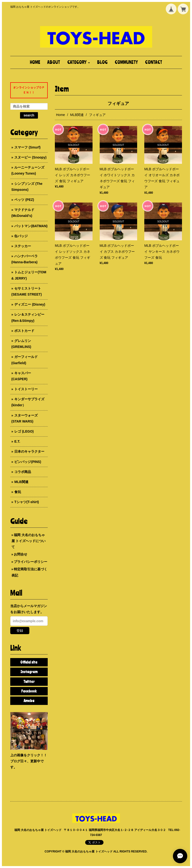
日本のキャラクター (29, 451)
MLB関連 (77, 115)
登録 (20, 631)
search (29, 115)
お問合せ (21, 554)
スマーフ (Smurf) (27, 147)
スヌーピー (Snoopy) (30, 157)
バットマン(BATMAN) (31, 226)
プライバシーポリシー (31, 562)
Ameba (29, 701)
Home (60, 115)
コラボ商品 (23, 472)
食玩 (18, 492)
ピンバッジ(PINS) (28, 462)
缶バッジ (21, 236)
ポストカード (24, 331)
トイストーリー (26, 389)
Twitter (29, 681)
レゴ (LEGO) (24, 431)
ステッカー (23, 246)
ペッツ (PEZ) (24, 200)
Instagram (29, 672)
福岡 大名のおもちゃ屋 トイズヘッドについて (29, 541)
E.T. (17, 441)
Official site (29, 662)
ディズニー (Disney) (30, 304)
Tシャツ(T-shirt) (27, 502)
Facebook (29, 691)
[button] (79, 62)
